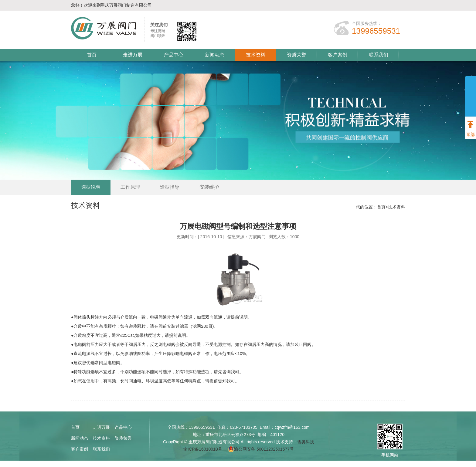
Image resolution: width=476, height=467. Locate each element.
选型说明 (91, 187)
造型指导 (170, 187)
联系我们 (379, 55)
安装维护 (209, 187)
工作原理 (130, 187)
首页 (92, 55)
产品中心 (174, 55)
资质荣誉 (297, 55)
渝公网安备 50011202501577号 (261, 449)
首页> (382, 207)
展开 (471, 113)
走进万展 (133, 55)
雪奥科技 (306, 442)
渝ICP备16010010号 (203, 449)
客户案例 (338, 55)
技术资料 (256, 55)
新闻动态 (215, 55)
